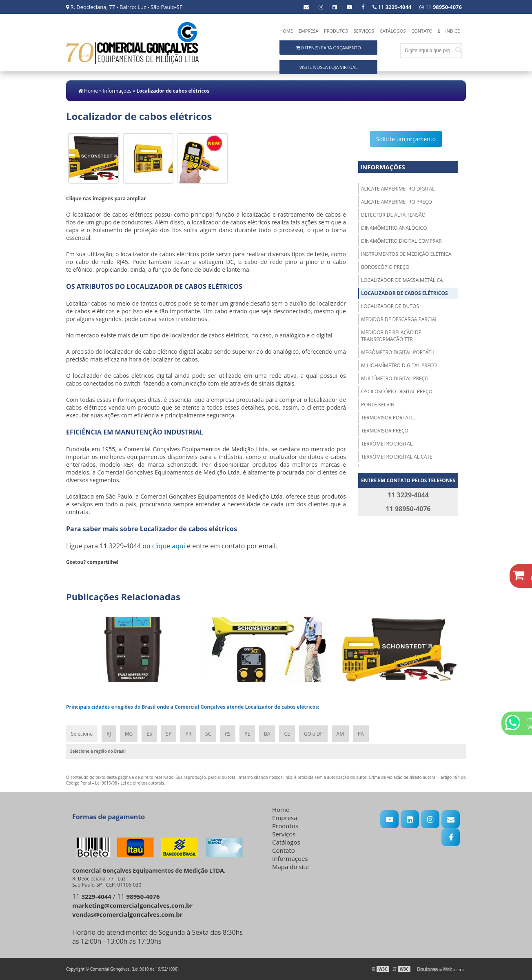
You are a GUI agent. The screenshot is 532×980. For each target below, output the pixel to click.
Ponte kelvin (378, 405)
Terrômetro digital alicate (397, 457)
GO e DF (313, 734)
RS (228, 734)
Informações (383, 167)
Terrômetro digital (387, 444)
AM (340, 734)
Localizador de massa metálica (402, 280)
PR (188, 734)
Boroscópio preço (385, 267)
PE (247, 734)
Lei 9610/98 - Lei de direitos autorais (130, 783)
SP (169, 734)
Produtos (336, 31)
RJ (109, 734)
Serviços (364, 31)
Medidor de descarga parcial (399, 319)
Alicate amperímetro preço (397, 202)
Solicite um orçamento (406, 139)
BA (267, 734)
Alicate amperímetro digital (398, 189)
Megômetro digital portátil (398, 352)
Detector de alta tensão (393, 215)
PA (361, 734)
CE (287, 734)
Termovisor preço (385, 431)
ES (149, 734)
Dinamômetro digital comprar (401, 241)
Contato (422, 31)
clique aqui (169, 546)
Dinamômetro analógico (394, 228)
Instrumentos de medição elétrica (406, 254)
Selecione (82, 734)
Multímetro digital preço (395, 378)
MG (129, 734)
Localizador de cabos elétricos (405, 293)
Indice (453, 31)
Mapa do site (290, 867)
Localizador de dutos (390, 306)
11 (441, 7)
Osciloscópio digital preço (397, 391)
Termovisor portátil (388, 418)
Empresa (309, 31)
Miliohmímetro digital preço (399, 365)
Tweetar (77, 574)
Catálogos (393, 31)
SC (208, 734)
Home (286, 31)
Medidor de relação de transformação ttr (391, 336)
